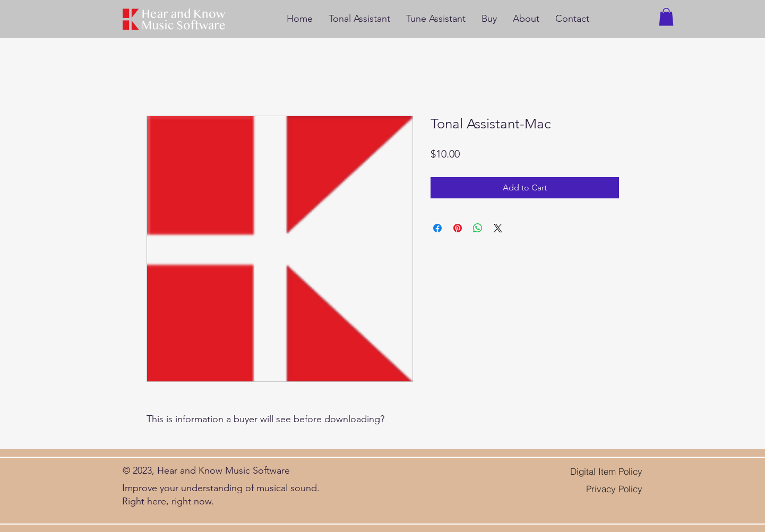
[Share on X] (498, 228)
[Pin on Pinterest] (458, 228)
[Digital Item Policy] (594, 472)
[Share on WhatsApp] (478, 228)
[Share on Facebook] (437, 228)
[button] (666, 17)
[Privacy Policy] (606, 489)
